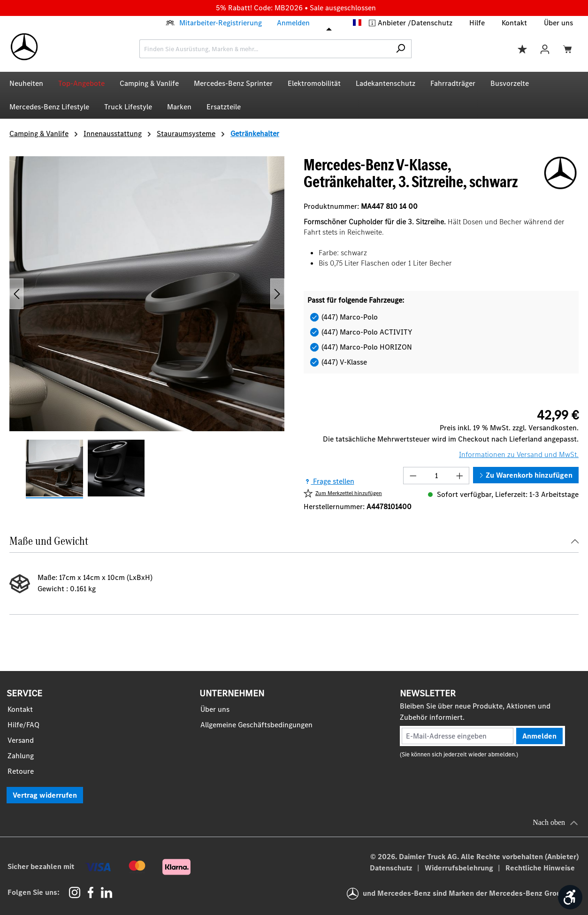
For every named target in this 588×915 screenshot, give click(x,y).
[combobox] (265, 49)
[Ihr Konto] (545, 49)
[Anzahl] (436, 476)
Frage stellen (329, 481)
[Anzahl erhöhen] (460, 476)
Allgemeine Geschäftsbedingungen (256, 725)
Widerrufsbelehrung (460, 868)
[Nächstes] (277, 294)
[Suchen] (401, 49)
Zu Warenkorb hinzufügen (526, 475)
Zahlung (21, 756)
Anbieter (393, 23)
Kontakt (514, 23)
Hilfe (477, 23)
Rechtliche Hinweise (540, 868)
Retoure (21, 771)
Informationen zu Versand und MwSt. (519, 454)
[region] (147, 328)
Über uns (558, 23)
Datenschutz (432, 23)
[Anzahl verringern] (413, 476)
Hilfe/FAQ (23, 725)
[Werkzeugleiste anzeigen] (570, 897)
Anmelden (293, 23)
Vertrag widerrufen (45, 795)
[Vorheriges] (16, 294)
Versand (21, 740)
